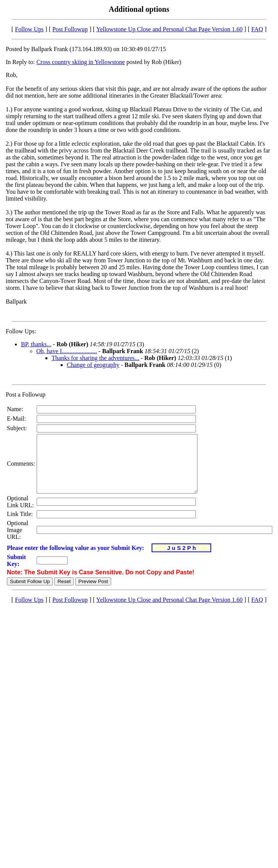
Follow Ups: (21, 331)
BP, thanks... (36, 344)
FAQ (257, 29)
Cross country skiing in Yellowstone (81, 62)
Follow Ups (29, 29)
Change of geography (93, 365)
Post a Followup (26, 395)
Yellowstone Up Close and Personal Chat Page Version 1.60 (169, 29)
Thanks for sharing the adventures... (95, 358)
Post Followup (70, 29)
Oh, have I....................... (67, 351)
